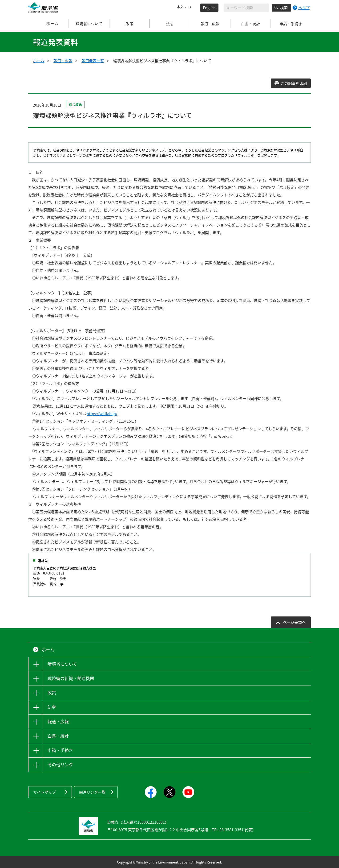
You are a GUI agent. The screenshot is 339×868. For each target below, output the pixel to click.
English (209, 8)
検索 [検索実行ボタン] (284, 8)
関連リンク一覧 (92, 792)
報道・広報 (63, 61)
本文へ (183, 8)
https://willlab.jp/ (102, 413)
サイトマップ (44, 792)
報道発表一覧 (93, 61)
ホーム (49, 24)
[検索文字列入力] (246, 8)
